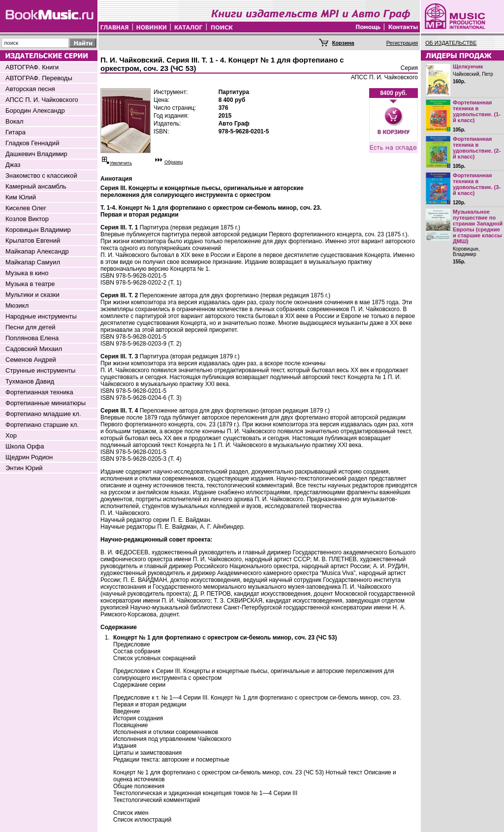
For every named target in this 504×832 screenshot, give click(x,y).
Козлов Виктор (27, 219)
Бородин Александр (35, 111)
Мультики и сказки (32, 295)
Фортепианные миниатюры (46, 403)
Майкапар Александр (37, 251)
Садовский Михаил (34, 349)
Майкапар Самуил (33, 262)
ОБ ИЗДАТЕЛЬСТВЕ (451, 43)
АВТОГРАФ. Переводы (39, 78)
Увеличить (121, 163)
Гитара (16, 132)
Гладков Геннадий (32, 143)
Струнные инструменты (40, 370)
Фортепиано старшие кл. (42, 425)
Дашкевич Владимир (36, 154)
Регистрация (402, 43)
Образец (174, 162)
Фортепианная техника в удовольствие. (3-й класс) (477, 184)
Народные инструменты (41, 316)
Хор (11, 435)
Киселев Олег (26, 208)
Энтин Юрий (24, 468)
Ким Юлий (21, 197)
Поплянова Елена (32, 338)
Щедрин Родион (29, 457)
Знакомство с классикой (41, 176)
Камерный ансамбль (36, 186)
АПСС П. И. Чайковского (42, 100)
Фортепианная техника (39, 392)
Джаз (13, 165)
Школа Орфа (25, 446)
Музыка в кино (27, 273)
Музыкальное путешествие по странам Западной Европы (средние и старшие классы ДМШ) (478, 226)
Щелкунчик (468, 66)
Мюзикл (17, 305)
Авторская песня (30, 89)
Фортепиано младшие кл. (43, 414)
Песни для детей (31, 327)
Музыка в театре (30, 284)
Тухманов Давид (30, 381)
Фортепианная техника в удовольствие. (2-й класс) (477, 148)
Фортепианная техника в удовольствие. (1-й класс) (477, 111)
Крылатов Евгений (33, 240)
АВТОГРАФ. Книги (32, 67)
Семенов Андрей (31, 360)
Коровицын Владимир (38, 230)
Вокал (15, 121)
